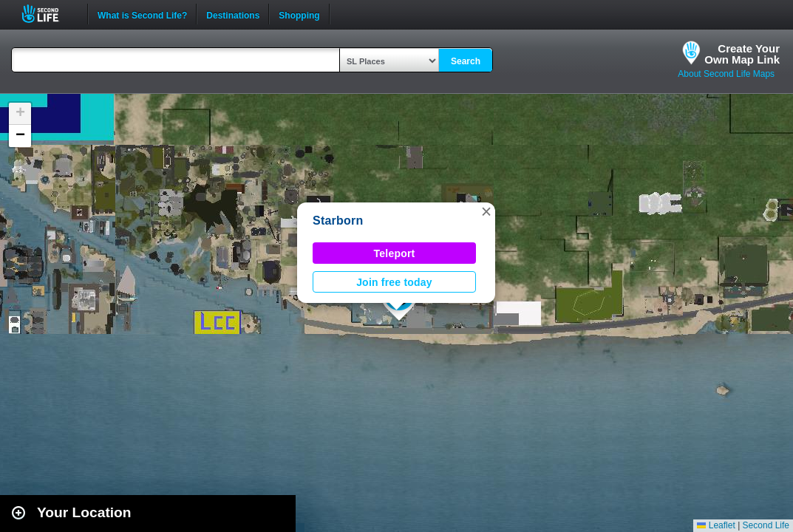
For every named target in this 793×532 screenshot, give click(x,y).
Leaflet (716, 525)
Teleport (395, 253)
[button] (486, 211)
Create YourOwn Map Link (742, 54)
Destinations (233, 14)
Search (466, 61)
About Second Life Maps (726, 74)
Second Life (48, 14)
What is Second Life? (142, 14)
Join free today (394, 282)
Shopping (299, 14)
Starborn (338, 221)
